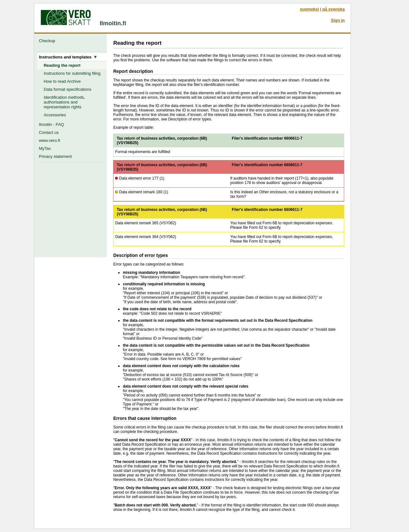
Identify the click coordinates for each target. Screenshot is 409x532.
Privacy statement (55, 156)
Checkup (48, 41)
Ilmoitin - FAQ (51, 124)
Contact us (49, 132)
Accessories (55, 115)
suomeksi (310, 9)
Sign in (338, 20)
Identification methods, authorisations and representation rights (65, 102)
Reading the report (62, 65)
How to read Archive (62, 81)
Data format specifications (68, 89)
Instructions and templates (68, 57)
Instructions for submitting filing (72, 73)
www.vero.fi (50, 140)
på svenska (334, 9)
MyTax (45, 148)
